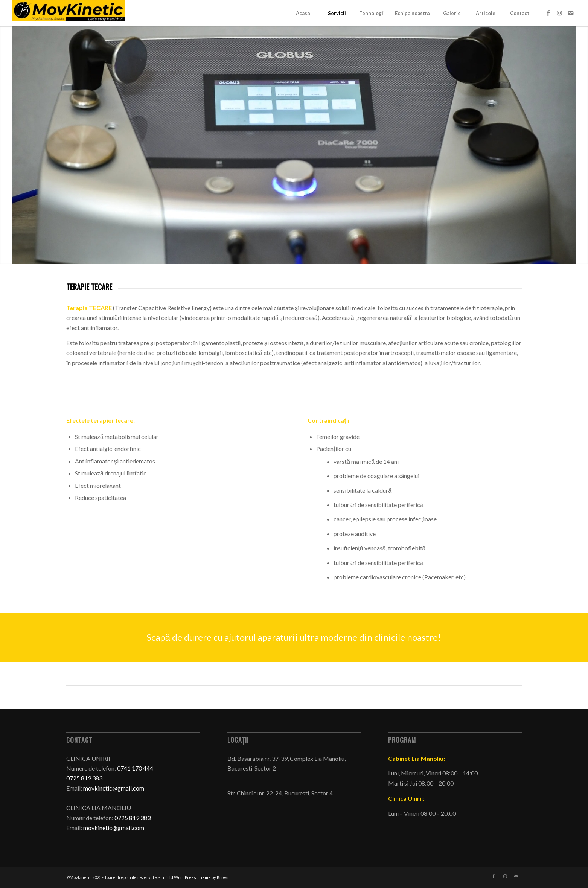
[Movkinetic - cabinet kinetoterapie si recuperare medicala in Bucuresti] (68, 13)
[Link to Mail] (571, 13)
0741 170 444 (135, 768)
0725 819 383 (133, 818)
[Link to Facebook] (548, 13)
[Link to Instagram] (559, 13)
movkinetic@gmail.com (114, 788)
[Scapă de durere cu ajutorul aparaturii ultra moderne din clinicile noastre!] (294, 637)
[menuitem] (303, 13)
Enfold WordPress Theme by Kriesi (195, 877)
